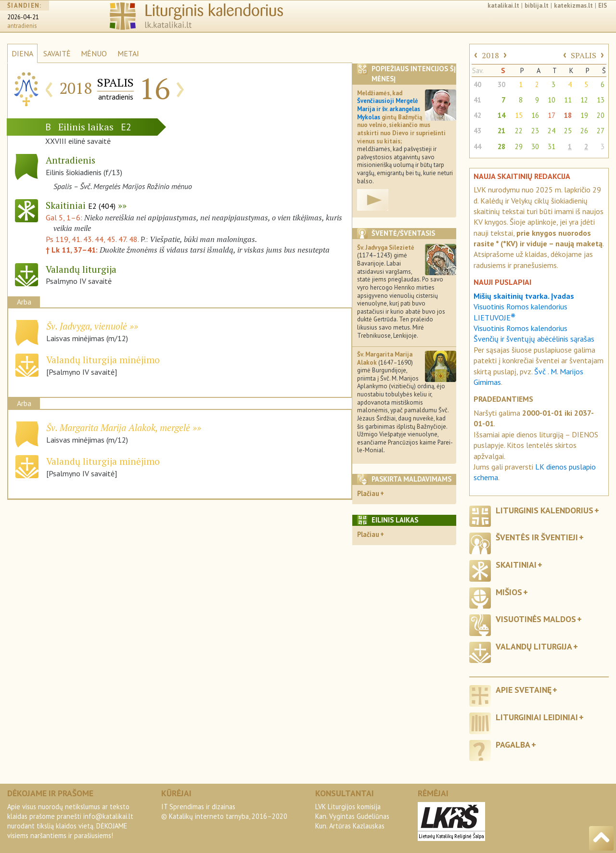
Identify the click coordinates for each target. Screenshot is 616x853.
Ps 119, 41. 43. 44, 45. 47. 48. (92, 239)
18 (568, 115)
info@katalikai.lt (108, 816)
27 (601, 131)
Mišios (509, 592)
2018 (490, 55)
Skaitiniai (81, 205)
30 (501, 84)
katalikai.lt (503, 6)
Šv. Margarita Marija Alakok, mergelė (118, 427)
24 (552, 131)
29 (519, 146)
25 (568, 131)
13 (601, 100)
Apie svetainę (524, 690)
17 (552, 115)
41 (477, 100)
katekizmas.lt (573, 6)
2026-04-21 (23, 17)
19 (584, 115)
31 (552, 146)
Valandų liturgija (534, 646)
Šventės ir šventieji (537, 537)
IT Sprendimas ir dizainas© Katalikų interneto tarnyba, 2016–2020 (224, 811)
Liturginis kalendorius (545, 510)
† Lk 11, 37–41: (73, 250)
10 (552, 100)
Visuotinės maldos (536, 619)
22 (519, 131)
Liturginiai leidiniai (537, 717)
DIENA (22, 53)
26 (584, 131)
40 (477, 84)
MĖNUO (94, 53)
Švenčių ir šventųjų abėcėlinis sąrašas (534, 339)
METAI (128, 53)
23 (535, 131)
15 (519, 115)
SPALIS (584, 55)
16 (535, 115)
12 (584, 100)
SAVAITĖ (57, 53)
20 (601, 115)
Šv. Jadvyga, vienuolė (87, 326)
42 (477, 115)
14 (501, 115)
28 (501, 146)
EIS (603, 6)
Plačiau (368, 493)
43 (477, 131)
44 (477, 146)
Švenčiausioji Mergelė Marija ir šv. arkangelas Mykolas (389, 109)
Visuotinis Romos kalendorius (520, 328)
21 (501, 131)
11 (568, 100)
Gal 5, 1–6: (65, 217)
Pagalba (513, 745)
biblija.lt (537, 6)
